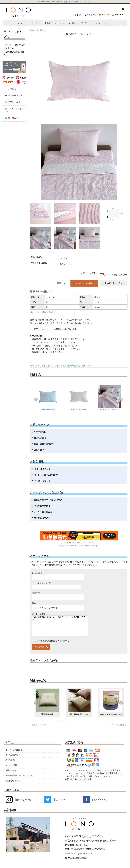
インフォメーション (101, 23)
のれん (20, 23)
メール (82, 565)
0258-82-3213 (77, 854)
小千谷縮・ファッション (52, 23)
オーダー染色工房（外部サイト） (20, 781)
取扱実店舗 (10, 765)
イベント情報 (11, 770)
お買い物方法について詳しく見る (79, 784)
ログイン (78, 15)
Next (121, 400)
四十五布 (85, 23)
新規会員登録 (90, 15)
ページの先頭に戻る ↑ (119, 730)
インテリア (33, 23)
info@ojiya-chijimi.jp (81, 859)
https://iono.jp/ (81, 863)
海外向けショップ (13, 786)
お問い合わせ (11, 775)
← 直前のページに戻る (39, 730)
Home (32, 30)
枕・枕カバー (42, 30)
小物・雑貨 (71, 23)
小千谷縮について (13, 760)
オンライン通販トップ (15, 755)
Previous (36, 400)
